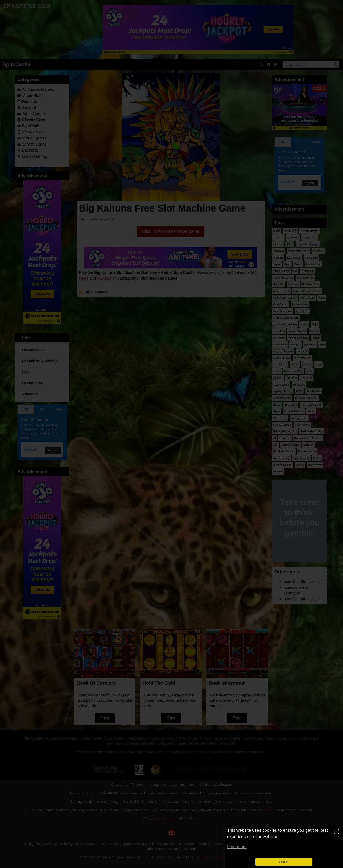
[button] (336, 831)
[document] (171, 434)
